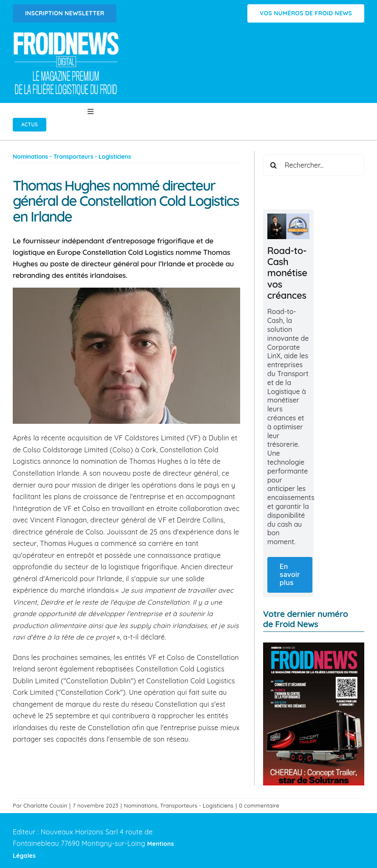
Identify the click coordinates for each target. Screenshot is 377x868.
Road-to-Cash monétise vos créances (287, 273)
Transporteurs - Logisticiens (197, 805)
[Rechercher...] (314, 165)
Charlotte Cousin (45, 805)
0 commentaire (259, 805)
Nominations (141, 805)
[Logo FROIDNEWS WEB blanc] (67, 34)
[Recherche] (274, 165)
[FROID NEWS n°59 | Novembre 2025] (314, 646)
